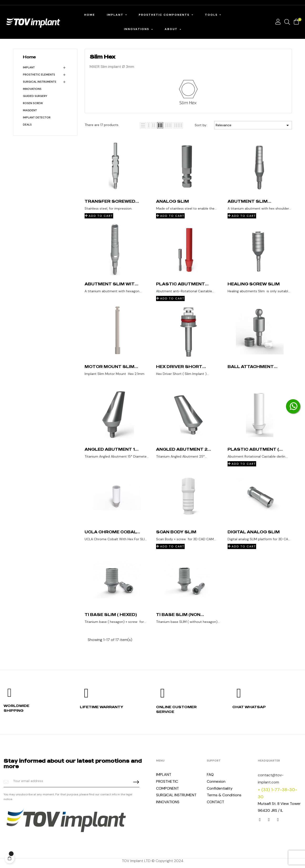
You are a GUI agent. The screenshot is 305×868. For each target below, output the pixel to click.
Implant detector (37, 117)
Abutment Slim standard (248, 201)
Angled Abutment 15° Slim (112, 449)
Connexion (216, 781)
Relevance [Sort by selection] (253, 125)
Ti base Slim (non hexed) (178, 615)
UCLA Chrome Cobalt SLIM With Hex (112, 532)
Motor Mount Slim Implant (109, 367)
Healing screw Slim (254, 284)
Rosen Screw (33, 103)
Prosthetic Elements (39, 75)
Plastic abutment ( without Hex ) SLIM (253, 449)
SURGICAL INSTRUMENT (176, 795)
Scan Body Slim (176, 532)
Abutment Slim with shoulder (111, 284)
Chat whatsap (249, 707)
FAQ (210, 775)
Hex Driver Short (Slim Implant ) (179, 367)
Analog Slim (173, 201)
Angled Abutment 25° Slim (184, 449)
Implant (29, 67)
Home (29, 57)
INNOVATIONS (32, 89)
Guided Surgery (35, 96)
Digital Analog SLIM (254, 532)
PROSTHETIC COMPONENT (168, 785)
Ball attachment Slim (251, 367)
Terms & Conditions (224, 795)
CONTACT (216, 802)
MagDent (30, 110)
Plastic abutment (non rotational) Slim (180, 284)
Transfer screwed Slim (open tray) (110, 201)
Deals (27, 125)
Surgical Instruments (40, 82)
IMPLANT (164, 775)
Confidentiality (220, 788)
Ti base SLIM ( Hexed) (111, 615)
